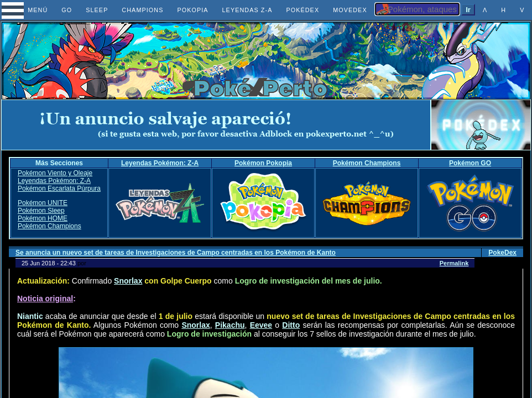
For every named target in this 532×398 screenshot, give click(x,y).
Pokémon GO (470, 163)
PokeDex (502, 253)
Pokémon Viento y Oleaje (55, 173)
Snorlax (128, 281)
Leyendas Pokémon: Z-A (160, 163)
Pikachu (230, 325)
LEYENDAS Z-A (247, 10)
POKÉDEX (302, 10)
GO (67, 10)
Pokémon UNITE (43, 203)
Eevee (261, 325)
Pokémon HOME (43, 218)
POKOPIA (192, 10)
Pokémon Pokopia (263, 163)
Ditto (291, 325)
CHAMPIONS (142, 10)
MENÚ (28, 10)
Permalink (454, 263)
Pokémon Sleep (41, 211)
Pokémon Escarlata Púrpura (59, 188)
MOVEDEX (350, 10)
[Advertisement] (216, 125)
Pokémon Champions (367, 163)
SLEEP (97, 10)
